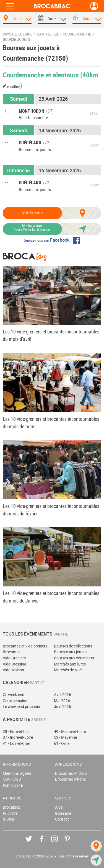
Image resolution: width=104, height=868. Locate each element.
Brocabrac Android (71, 774)
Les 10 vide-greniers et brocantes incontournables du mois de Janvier (51, 597)
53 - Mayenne (65, 737)
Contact (62, 819)
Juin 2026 (63, 707)
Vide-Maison (13, 670)
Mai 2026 (62, 701)
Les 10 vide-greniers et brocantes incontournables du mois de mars (51, 423)
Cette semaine (15, 701)
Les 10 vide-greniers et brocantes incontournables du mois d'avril (51, 335)
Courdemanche (77, 34)
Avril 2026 (63, 695)
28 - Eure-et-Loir (16, 732)
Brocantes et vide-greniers (25, 646)
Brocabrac (12, 807)
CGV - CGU (12, 779)
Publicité (10, 813)
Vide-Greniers (14, 658)
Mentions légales (17, 774)
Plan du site (13, 785)
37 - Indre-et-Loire (18, 737)
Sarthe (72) (48, 34)
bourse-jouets (16, 40)
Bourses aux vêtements (74, 658)
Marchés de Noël (68, 670)
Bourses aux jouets (70, 652)
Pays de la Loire (18, 34)
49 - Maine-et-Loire (70, 732)
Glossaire (63, 813)
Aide (59, 807)
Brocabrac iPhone (70, 779)
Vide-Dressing (15, 664)
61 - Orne (62, 744)
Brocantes (12, 652)
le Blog (8, 819)
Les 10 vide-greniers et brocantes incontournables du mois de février (51, 510)
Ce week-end (14, 695)
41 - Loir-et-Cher (16, 744)
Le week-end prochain (21, 707)
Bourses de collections (73, 646)
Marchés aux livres (70, 664)
